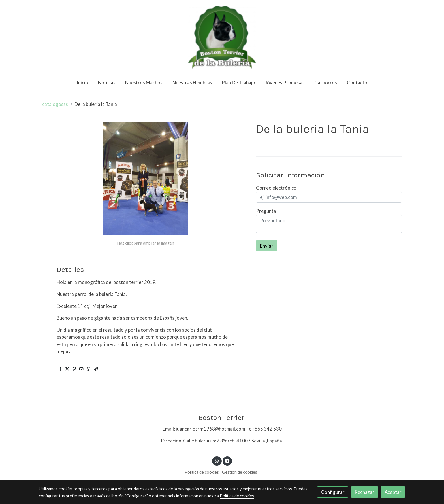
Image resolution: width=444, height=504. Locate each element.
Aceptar (393, 492)
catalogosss (55, 104)
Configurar (333, 492)
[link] (222, 37)
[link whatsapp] (217, 460)
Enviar (267, 246)
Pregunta (266, 211)
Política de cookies (202, 472)
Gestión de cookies (240, 472)
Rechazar (364, 492)
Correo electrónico (276, 188)
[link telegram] (227, 460)
